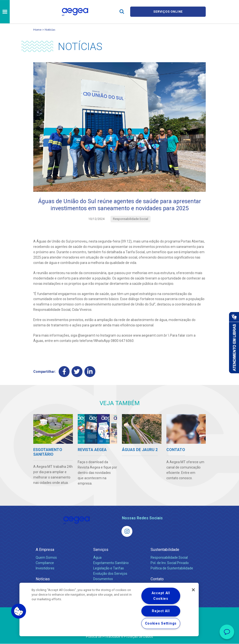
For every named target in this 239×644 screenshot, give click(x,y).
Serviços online (168, 12)
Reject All (161, 611)
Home (37, 30)
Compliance (45, 563)
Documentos (103, 579)
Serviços (101, 550)
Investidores (45, 568)
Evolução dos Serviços (110, 574)
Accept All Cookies (161, 596)
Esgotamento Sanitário (111, 563)
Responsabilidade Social (169, 558)
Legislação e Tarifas (109, 568)
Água (97, 558)
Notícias (50, 30)
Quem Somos (46, 558)
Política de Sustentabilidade (172, 568)
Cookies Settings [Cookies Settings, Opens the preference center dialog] (161, 623)
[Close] (193, 590)
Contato (157, 579)
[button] (19, 611)
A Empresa (45, 550)
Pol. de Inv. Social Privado (170, 563)
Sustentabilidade (165, 550)
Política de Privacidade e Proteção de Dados (119, 637)
